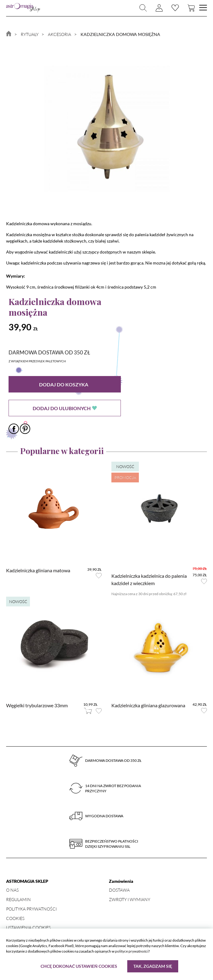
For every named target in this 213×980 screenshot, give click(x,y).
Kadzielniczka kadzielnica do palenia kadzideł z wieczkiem (149, 579)
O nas (12, 890)
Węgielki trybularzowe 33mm (37, 705)
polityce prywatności (132, 951)
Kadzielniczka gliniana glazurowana (148, 705)
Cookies (15, 918)
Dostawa (119, 890)
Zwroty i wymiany (130, 899)
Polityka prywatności (31, 909)
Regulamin (18, 899)
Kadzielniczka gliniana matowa (38, 570)
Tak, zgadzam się (153, 966)
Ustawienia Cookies (28, 927)
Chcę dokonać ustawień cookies (79, 966)
